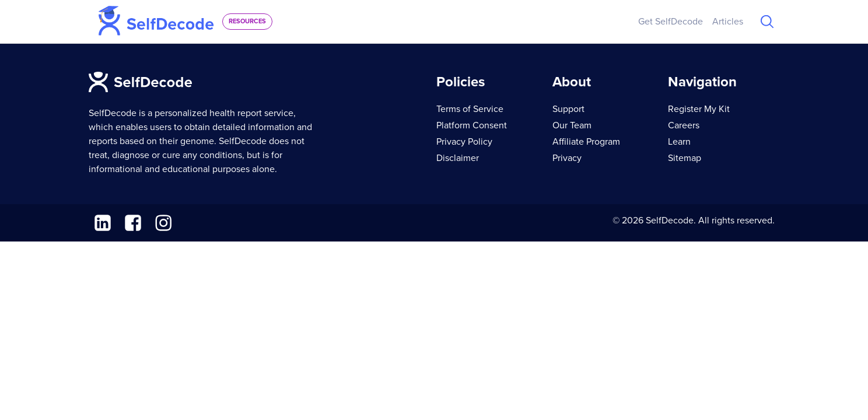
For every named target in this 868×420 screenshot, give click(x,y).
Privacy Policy (464, 142)
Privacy (567, 158)
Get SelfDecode (671, 22)
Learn (679, 142)
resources (247, 21)
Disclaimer (458, 158)
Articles (728, 22)
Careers (684, 125)
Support (568, 109)
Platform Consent (472, 125)
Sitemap (685, 158)
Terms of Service (470, 109)
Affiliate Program (586, 142)
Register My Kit (699, 109)
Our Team (572, 125)
